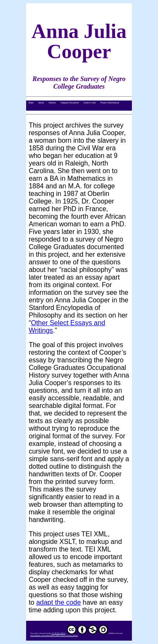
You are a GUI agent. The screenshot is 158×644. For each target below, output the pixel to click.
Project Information (110, 103)
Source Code (90, 103)
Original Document (70, 103)
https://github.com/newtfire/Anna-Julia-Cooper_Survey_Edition (54, 635)
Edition (52, 103)
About (41, 103)
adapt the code (59, 602)
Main (31, 103)
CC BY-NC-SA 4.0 (80, 633)
